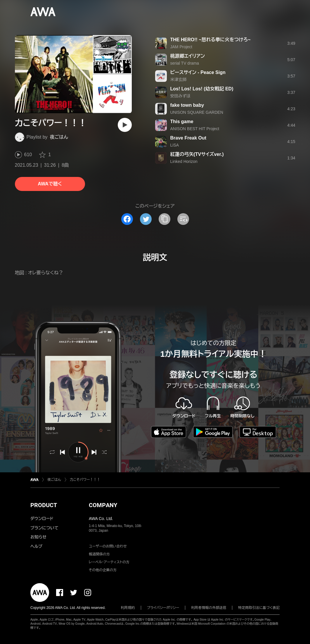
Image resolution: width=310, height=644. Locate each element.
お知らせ (38, 537)
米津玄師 (179, 80)
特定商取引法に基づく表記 (259, 608)
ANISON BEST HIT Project (195, 129)
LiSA (175, 145)
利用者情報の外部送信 (209, 608)
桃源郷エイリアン (188, 56)
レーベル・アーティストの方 (109, 562)
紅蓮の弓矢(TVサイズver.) (197, 154)
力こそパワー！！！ (85, 480)
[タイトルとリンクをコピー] (164, 219)
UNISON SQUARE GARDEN (197, 112)
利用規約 (128, 608)
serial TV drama (185, 63)
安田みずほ (180, 96)
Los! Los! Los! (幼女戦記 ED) (202, 89)
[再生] (125, 125)
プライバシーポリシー (163, 608)
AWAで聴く (50, 184)
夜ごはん (59, 137)
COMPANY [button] (103, 505)
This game (182, 122)
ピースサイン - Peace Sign (198, 72)
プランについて (44, 528)
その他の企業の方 (103, 570)
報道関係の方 (99, 554)
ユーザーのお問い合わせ (108, 546)
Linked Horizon (184, 161)
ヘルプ (36, 546)
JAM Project (181, 47)
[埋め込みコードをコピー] (183, 219)
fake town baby (187, 105)
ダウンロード (42, 519)
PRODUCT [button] (44, 505)
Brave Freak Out (188, 138)
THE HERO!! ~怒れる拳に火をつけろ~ (211, 40)
